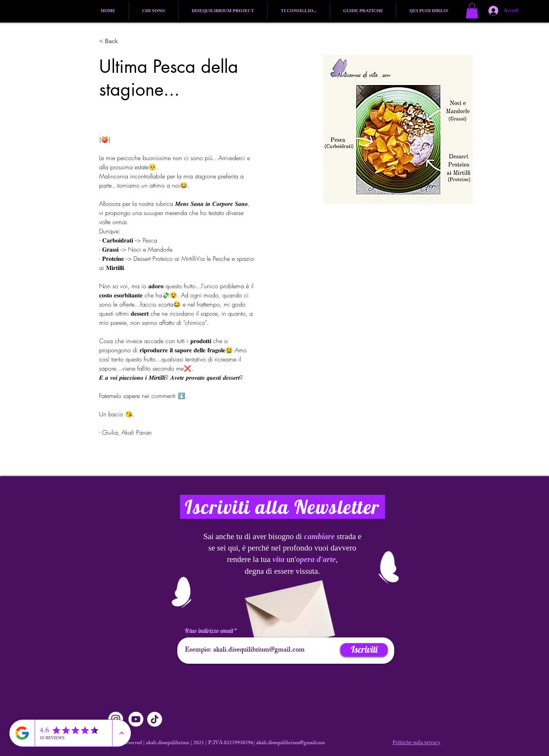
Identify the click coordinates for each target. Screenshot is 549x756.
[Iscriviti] (364, 650)
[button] (472, 11)
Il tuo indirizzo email (209, 631)
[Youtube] (136, 719)
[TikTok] (155, 719)
